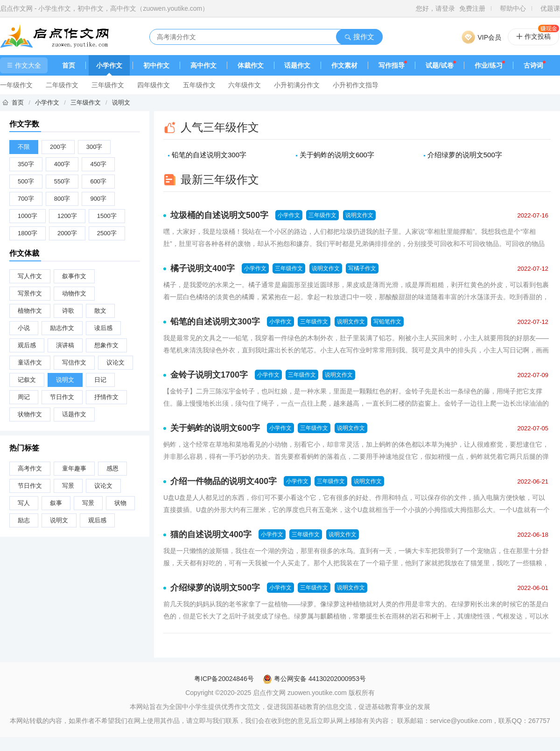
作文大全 (24, 65)
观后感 (27, 345)
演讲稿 (65, 345)
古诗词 (533, 65)
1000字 (28, 216)
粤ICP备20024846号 (224, 679)
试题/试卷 (440, 65)
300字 (94, 147)
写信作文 (74, 362)
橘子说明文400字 (203, 268)
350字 (26, 164)
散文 (100, 311)
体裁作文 (251, 65)
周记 (24, 397)
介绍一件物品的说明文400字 (224, 481)
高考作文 (30, 468)
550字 (62, 181)
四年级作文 (154, 85)
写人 (24, 503)
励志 (24, 520)
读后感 (103, 328)
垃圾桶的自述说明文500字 (219, 215)
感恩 (112, 468)
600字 (98, 181)
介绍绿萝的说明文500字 (465, 155)
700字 (26, 199)
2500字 (107, 233)
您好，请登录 (435, 8)
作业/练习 (489, 65)
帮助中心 (513, 8)
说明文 (121, 102)
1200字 (67, 216)
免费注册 (472, 8)
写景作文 (30, 293)
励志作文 (62, 328)
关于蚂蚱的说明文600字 (337, 155)
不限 (24, 147)
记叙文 (27, 380)
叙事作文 (74, 276)
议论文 (115, 362)
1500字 (107, 216)
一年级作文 (16, 85)
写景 (68, 486)
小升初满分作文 (297, 85)
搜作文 (359, 37)
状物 (120, 503)
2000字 (67, 233)
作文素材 (344, 65)
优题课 (550, 8)
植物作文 (30, 311)
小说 (24, 328)
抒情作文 (106, 397)
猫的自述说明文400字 (211, 534)
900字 (98, 199)
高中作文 (203, 65)
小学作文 (109, 65)
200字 (58, 147)
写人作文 (30, 276)
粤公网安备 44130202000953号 (314, 679)
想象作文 (106, 345)
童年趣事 (74, 468)
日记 (100, 380)
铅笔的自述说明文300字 (209, 155)
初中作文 (156, 65)
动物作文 (74, 293)
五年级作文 (199, 85)
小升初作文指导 (356, 85)
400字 (62, 164)
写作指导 (392, 65)
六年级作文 (245, 85)
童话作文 (30, 362)
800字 (62, 199)
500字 (26, 181)
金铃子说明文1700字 (209, 375)
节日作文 (62, 397)
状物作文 (30, 414)
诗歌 (68, 311)
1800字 (28, 233)
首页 (69, 65)
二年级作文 (62, 85)
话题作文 (297, 65)
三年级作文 (108, 85)
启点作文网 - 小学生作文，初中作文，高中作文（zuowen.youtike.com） (104, 8)
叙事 (56, 503)
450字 (98, 164)
